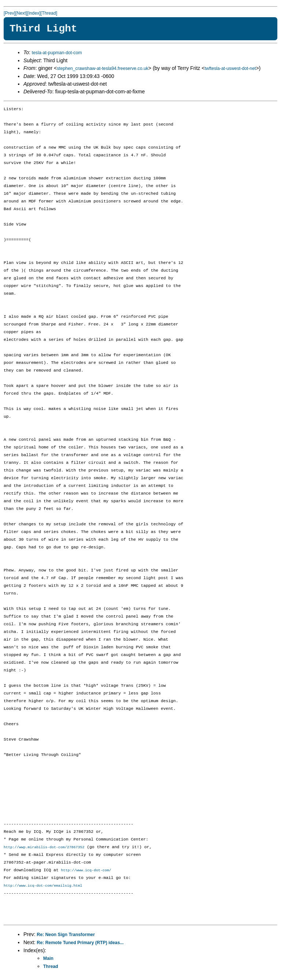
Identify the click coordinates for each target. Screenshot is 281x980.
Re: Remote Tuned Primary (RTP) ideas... (80, 943)
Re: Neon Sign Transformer (66, 935)
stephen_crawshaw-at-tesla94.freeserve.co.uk (102, 68)
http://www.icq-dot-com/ (86, 871)
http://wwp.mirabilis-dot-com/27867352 (44, 847)
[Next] (21, 13)
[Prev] (10, 13)
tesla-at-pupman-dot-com (57, 53)
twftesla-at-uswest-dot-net (230, 68)
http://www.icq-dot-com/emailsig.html (43, 886)
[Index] (34, 13)
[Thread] (49, 13)
